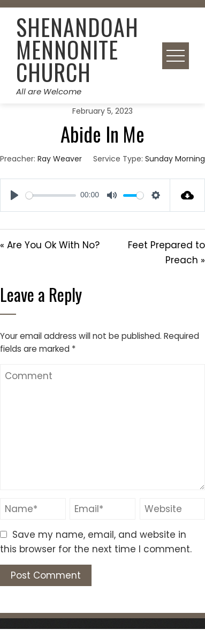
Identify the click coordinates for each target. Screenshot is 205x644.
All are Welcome (49, 91)
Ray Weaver (60, 159)
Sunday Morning (175, 159)
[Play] (14, 195)
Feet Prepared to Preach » (166, 252)
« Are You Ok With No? (50, 245)
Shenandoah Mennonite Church (77, 49)
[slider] (51, 195)
